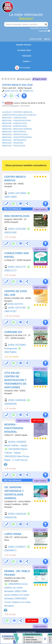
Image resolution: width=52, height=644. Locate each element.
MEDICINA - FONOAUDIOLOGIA (17, 120)
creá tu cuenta (36, 39)
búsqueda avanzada (39, 28)
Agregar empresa (24, 45)
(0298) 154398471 (17, 547)
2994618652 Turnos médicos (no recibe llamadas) (17, 602)
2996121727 (10, 270)
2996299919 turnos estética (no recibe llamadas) (16, 588)
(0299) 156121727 (17, 267)
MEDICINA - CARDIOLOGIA (14, 118)
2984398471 (10, 550)
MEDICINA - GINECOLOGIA (14, 123)
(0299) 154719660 (17, 193)
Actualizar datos (24, 50)
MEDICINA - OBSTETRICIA (14, 132)
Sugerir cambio (40, 79)
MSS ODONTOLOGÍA (17, 216)
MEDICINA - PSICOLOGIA (14, 146)
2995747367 (10, 311)
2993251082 (10, 232)
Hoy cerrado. (13, 316)
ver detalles (13, 357)
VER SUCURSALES (13, 209)
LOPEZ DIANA (13, 534)
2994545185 (10, 517)
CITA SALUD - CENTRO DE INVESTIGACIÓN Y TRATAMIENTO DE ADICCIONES (15, 380)
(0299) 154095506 (17, 400)
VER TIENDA (38, 421)
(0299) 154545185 (17, 514)
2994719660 (10, 197)
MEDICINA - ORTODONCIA (14, 140)
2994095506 (10, 404)
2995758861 (10, 352)
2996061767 (28, 91)
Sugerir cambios (40, 209)
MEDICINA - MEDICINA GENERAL (17, 129)
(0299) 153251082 (17, 229)
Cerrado (11, 237)
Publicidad (44, 31)
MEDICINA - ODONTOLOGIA (15, 134)
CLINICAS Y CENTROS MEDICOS (17, 112)
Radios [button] (27, 61)
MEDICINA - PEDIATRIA (13, 143)
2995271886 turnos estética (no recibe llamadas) (17, 595)
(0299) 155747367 (17, 308)
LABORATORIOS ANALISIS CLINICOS (19, 115)
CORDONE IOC (13, 332)
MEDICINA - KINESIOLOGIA (15, 126)
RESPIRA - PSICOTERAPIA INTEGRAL (14, 428)
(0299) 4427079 (15, 304)
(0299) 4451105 (11, 91)
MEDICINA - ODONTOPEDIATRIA (17, 137)
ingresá (47, 39)
